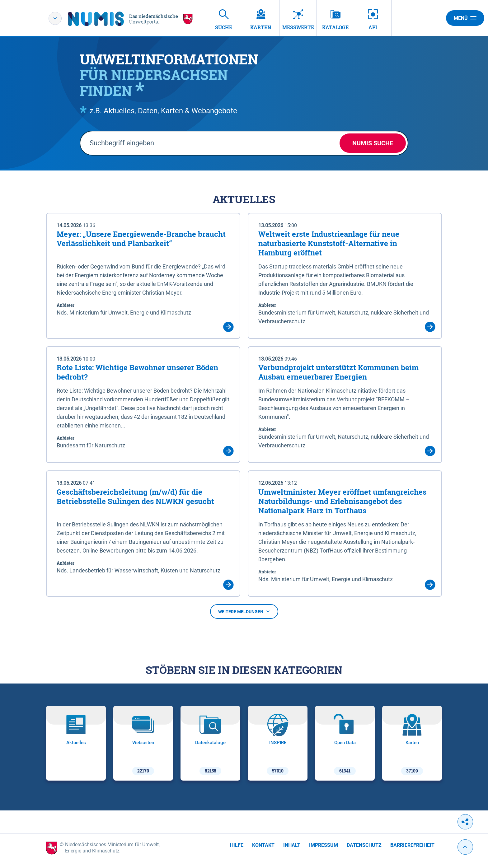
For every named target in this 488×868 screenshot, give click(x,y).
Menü (465, 18)
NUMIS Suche (373, 143)
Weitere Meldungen (244, 612)
